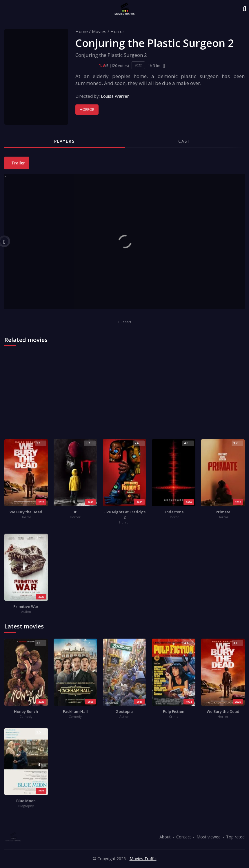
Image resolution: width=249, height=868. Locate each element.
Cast (185, 141)
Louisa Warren (115, 96)
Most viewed (209, 837)
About (165, 837)
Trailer (18, 163)
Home (82, 31)
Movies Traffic (143, 859)
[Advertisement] (125, 396)
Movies (99, 31)
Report (125, 322)
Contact (184, 837)
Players (64, 141)
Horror (117, 31)
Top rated (235, 837)
